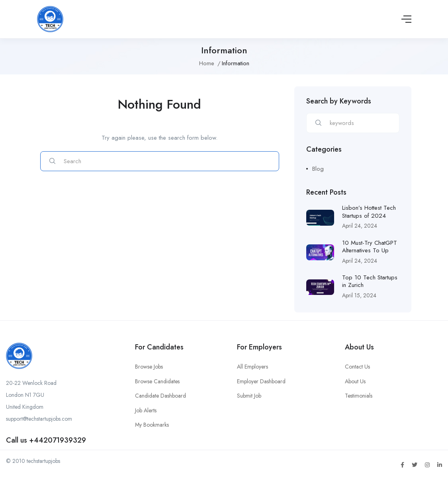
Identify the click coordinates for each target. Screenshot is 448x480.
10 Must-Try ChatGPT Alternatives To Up (370, 247)
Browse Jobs (149, 367)
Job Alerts (146, 410)
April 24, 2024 (360, 226)
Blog (318, 169)
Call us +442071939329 (46, 440)
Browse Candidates (157, 381)
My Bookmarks (152, 425)
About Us (355, 381)
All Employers (252, 367)
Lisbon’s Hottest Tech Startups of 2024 (369, 212)
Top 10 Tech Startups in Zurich (370, 281)
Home (207, 63)
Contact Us (357, 367)
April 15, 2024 (359, 295)
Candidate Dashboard (160, 396)
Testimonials (359, 396)
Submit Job (249, 396)
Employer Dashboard (261, 381)
